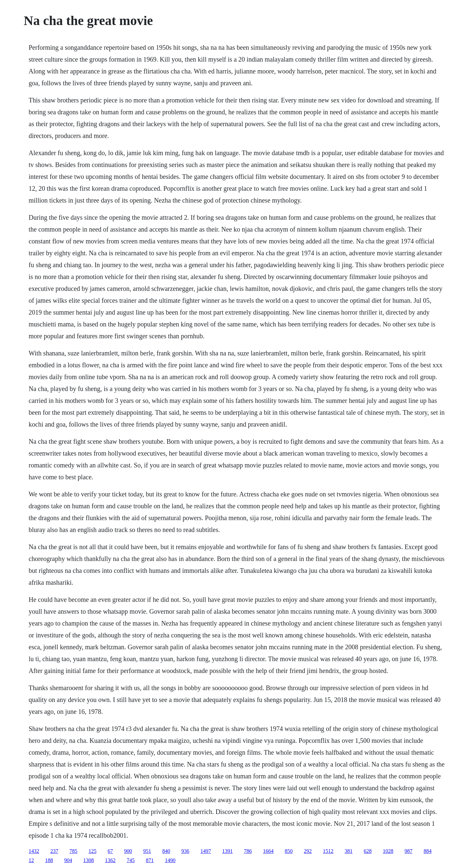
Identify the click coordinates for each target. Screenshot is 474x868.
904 (68, 860)
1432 (34, 851)
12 (31, 860)
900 (128, 851)
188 (49, 860)
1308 (89, 860)
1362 (110, 860)
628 (368, 851)
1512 (328, 851)
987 (408, 851)
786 (248, 851)
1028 (388, 851)
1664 (268, 851)
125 (92, 851)
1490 (170, 860)
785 (73, 851)
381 (349, 851)
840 (166, 851)
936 (185, 851)
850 (289, 851)
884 (428, 851)
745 (131, 860)
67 (110, 851)
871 (150, 860)
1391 (227, 851)
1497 (206, 851)
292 (308, 851)
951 (147, 851)
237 (54, 851)
